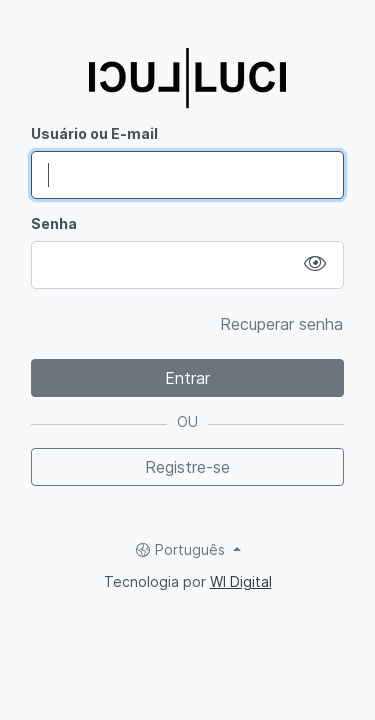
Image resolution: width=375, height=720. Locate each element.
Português (182, 549)
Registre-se (187, 467)
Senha (54, 223)
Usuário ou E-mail (94, 133)
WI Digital (241, 581)
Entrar (187, 378)
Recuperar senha (281, 324)
